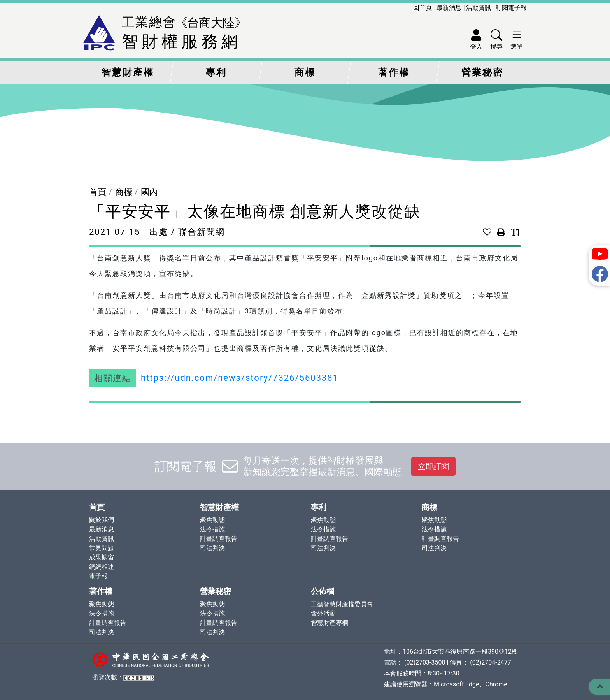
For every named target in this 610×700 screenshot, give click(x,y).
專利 (216, 72)
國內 (149, 192)
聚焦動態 (212, 520)
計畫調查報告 (219, 539)
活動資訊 (479, 8)
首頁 (98, 192)
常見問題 (102, 548)
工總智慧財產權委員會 (342, 604)
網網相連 (102, 567)
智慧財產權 (128, 72)
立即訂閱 (433, 466)
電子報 (98, 576)
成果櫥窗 (102, 557)
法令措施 (212, 529)
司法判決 (212, 548)
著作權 (394, 72)
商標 (305, 72)
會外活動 (323, 613)
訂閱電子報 (511, 8)
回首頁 (422, 8)
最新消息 (449, 8)
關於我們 (102, 520)
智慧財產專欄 (330, 623)
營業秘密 (482, 72)
